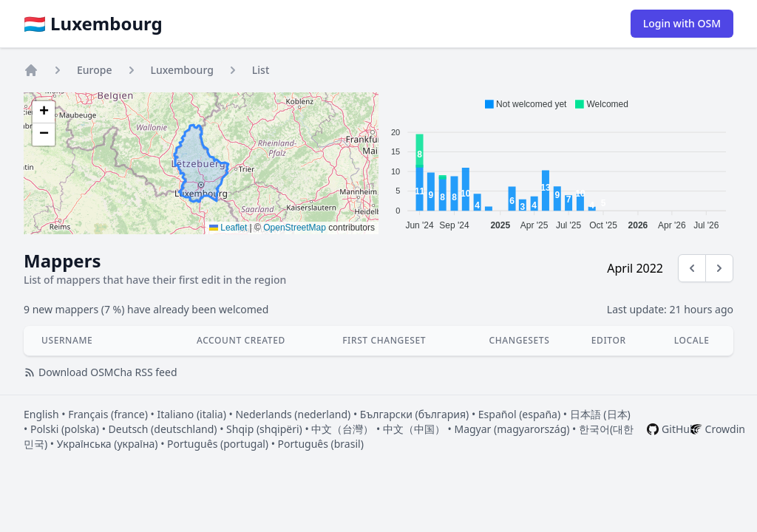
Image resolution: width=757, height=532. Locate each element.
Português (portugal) (218, 444)
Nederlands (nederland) (293, 414)
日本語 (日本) (600, 414)
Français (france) (108, 414)
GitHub (679, 429)
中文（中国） (414, 429)
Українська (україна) (108, 444)
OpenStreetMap (295, 228)
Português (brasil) (321, 444)
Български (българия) (414, 414)
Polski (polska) (65, 429)
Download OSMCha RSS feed (101, 372)
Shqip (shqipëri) (264, 429)
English (41, 414)
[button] (44, 112)
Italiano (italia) (191, 414)
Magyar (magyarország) (512, 429)
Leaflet (228, 228)
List (261, 70)
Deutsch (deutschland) (163, 429)
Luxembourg (182, 70)
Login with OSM (682, 23)
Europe (95, 70)
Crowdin (725, 429)
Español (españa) (519, 414)
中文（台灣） (342, 429)
